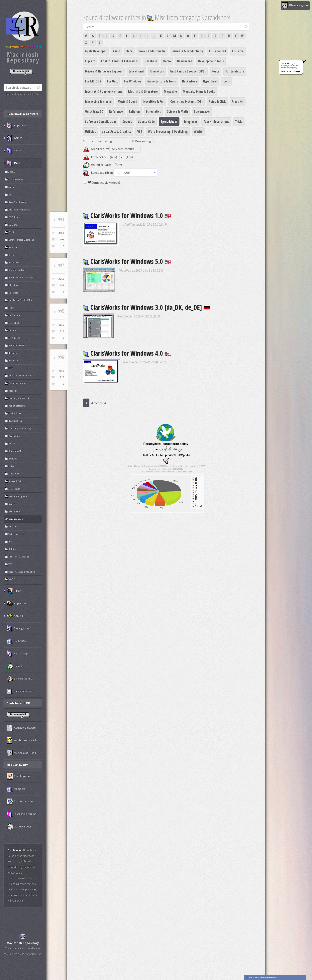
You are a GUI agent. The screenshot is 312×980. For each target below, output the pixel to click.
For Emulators (235, 71)
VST (140, 132)
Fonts (216, 71)
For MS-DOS (93, 81)
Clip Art (90, 61)
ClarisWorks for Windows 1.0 (127, 215)
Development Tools (211, 61)
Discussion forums (21, 814)
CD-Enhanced (217, 51)
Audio (116, 51)
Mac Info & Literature (143, 91)
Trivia (239, 122)
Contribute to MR (18, 703)
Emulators (157, 71)
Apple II (15, 616)
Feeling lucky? (19, 628)
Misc (13, 163)
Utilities (90, 132)
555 (62, 285)
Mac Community (17, 765)
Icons (226, 81)
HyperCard (210, 81)
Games (14, 138)
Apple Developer (96, 51)
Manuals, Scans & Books (199, 91)
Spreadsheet (169, 122)
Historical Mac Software (22, 114)
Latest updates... (20, 691)
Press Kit (238, 101)
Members (16, 789)
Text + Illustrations (216, 122)
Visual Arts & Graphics (116, 132)
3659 (61, 371)
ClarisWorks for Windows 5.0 (127, 261)
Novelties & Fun (154, 101)
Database (151, 61)
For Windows (133, 81)
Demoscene (185, 61)
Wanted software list (23, 740)
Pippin (14, 591)
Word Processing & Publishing (168, 132)
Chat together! (19, 776)
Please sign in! (295, 6)
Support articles (20, 801)
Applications (18, 125)
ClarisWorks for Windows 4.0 (127, 353)
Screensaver (202, 111)
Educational (136, 71)
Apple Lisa (16, 603)
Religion (134, 111)
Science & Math (177, 111)
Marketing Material (98, 101)
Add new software (21, 728)
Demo (167, 61)
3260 (61, 279)
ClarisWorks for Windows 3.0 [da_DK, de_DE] (147, 307)
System (15, 151)
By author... (17, 641)
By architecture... (20, 679)
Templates (191, 122)
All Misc (12, 172)
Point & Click (217, 101)
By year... (16, 666)
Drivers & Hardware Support (104, 71)
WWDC (198, 132)
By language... (18, 654)
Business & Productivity (187, 51)
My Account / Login (22, 753)
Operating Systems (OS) (186, 101)
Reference (116, 111)
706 (62, 240)
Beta (129, 51)
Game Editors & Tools (162, 81)
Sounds (127, 122)
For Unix (112, 81)
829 (62, 377)
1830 (61, 325)
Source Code (146, 122)
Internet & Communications (104, 91)
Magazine (170, 91)
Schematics (153, 111)
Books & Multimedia (152, 51)
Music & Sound (127, 101)
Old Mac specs (19, 827)
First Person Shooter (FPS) (188, 71)
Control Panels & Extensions (120, 61)
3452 (61, 233)
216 (62, 331)
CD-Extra (238, 51)
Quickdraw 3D (94, 111)
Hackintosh (190, 81)
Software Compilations (101, 122)
